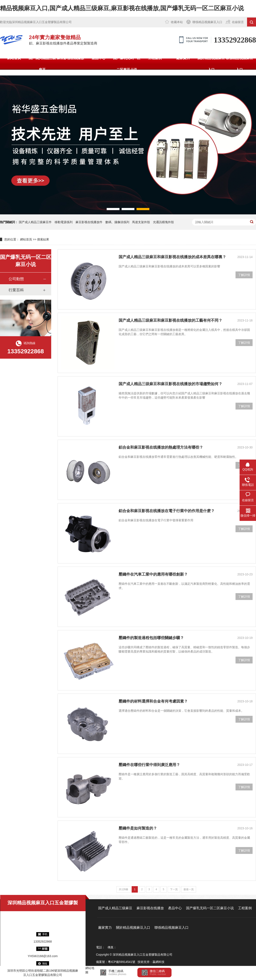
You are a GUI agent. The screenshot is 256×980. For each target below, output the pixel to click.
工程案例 (155, 58)
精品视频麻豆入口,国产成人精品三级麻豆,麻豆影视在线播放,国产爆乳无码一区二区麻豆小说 (122, 8)
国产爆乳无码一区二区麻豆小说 (127, 64)
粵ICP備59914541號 (122, 962)
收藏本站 (177, 22)
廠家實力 (183, 58)
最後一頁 (189, 889)
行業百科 (16, 290)
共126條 (124, 889)
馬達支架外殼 (141, 222)
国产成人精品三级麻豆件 (35, 222)
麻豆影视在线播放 (70, 58)
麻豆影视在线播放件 (89, 222)
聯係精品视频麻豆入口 (207, 22)
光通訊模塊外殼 (163, 222)
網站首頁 (14, 58)
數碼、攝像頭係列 (117, 222)
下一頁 (174, 889)
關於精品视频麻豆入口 (211, 64)
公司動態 (16, 279)
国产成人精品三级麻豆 (42, 64)
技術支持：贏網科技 (151, 962)
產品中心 (99, 58)
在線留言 (238, 22)
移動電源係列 (64, 222)
